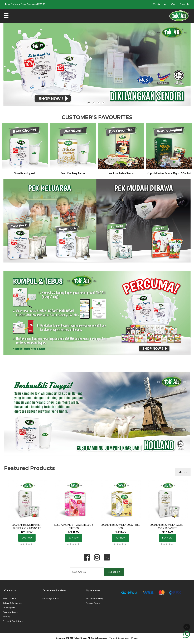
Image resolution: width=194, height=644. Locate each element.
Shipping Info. (9, 608)
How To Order (10, 598)
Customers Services (54, 590)
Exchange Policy (51, 598)
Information (10, 590)
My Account (160, 4)
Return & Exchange (12, 603)
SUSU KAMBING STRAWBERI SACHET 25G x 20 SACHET (27, 526)
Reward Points (93, 603)
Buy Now (27, 538)
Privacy (6, 617)
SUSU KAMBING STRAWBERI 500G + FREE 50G (74, 526)
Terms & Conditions (13, 621)
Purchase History (95, 598)
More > (183, 472)
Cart (174, 4)
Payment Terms (11, 612)
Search (185, 4)
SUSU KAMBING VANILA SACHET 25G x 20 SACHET (167, 526)
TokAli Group (80, 638)
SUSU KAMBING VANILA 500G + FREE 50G (120, 526)
